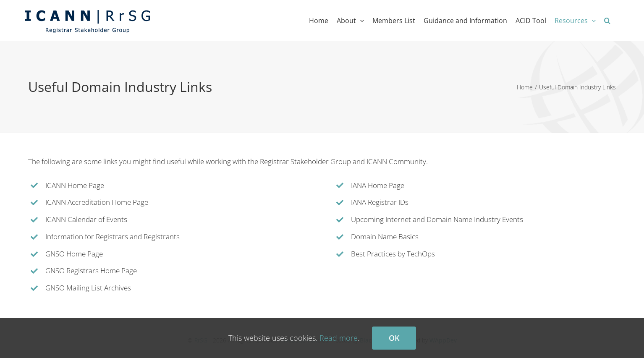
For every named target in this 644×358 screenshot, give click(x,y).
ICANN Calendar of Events (86, 219)
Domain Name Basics (385, 236)
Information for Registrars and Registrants (113, 236)
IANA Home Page (378, 185)
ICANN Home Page (75, 185)
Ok (394, 338)
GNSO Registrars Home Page (91, 270)
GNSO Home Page (74, 254)
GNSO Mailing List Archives (88, 288)
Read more (339, 338)
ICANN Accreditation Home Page (97, 202)
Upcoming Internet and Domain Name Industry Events (437, 219)
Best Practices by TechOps (393, 254)
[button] (607, 20)
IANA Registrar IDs (380, 202)
